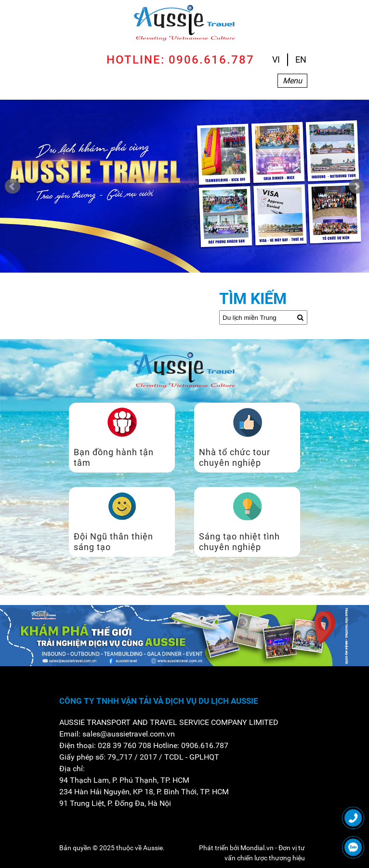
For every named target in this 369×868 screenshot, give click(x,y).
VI (276, 59)
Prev (13, 186)
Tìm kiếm (253, 299)
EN (301, 59)
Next (356, 186)
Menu (292, 81)
